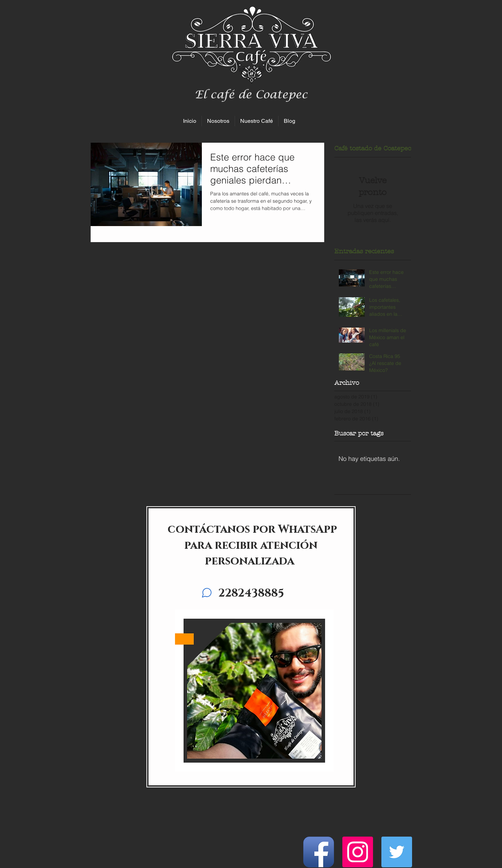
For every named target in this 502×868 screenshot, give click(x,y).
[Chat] (207, 593)
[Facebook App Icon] (319, 852)
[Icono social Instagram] (358, 852)
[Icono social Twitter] (397, 852)
